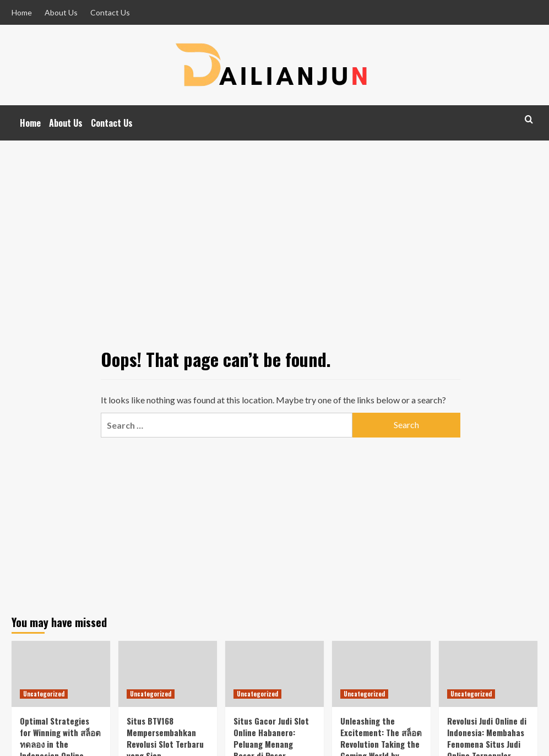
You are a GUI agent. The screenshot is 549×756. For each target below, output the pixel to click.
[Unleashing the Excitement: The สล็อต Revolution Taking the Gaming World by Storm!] (381, 674)
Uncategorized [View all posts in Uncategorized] (44, 694)
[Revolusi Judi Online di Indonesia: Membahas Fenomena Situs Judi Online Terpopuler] (488, 674)
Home (22, 12)
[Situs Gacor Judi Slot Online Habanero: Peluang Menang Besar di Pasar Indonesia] (274, 674)
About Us (61, 12)
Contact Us (110, 12)
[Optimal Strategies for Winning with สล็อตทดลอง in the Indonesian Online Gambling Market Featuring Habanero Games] (61, 674)
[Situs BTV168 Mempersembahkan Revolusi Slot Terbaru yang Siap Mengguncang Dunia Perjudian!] (168, 674)
